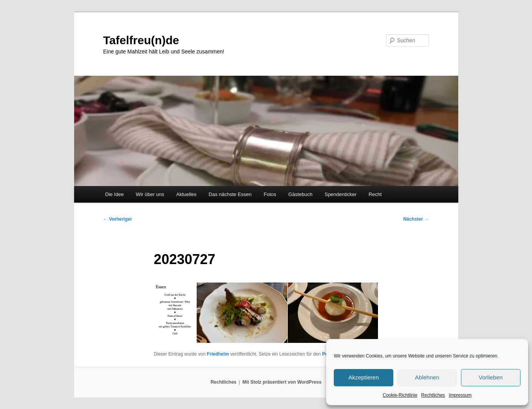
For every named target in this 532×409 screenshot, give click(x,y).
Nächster (416, 219)
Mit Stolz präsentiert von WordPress (282, 382)
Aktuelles (186, 194)
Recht (375, 194)
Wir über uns (150, 194)
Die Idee (114, 194)
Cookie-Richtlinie (400, 395)
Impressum (460, 395)
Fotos (270, 194)
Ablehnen (427, 377)
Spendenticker (341, 194)
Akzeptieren (364, 377)
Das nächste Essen (230, 194)
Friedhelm (218, 354)
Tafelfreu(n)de (141, 40)
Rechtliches (433, 395)
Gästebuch (301, 194)
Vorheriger (118, 219)
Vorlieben (491, 377)
